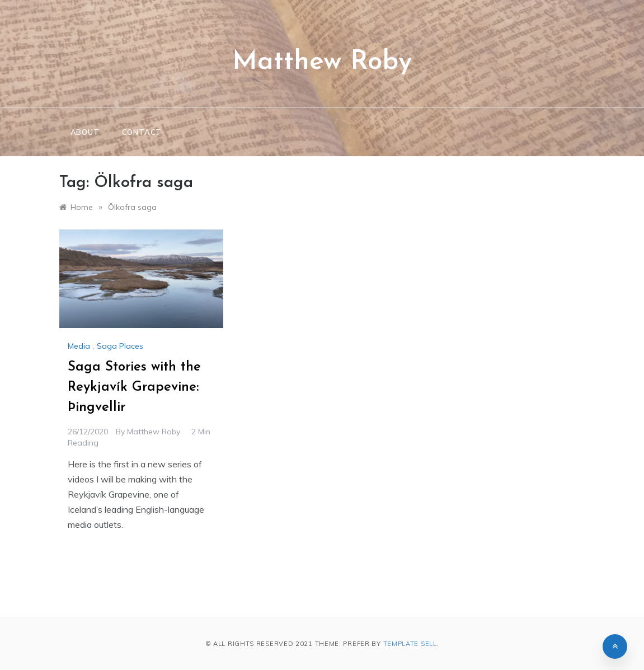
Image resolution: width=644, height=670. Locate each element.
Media (79, 346)
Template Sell (410, 644)
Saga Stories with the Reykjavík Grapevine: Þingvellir (134, 387)
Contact (142, 132)
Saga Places (120, 346)
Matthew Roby (322, 62)
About (85, 132)
